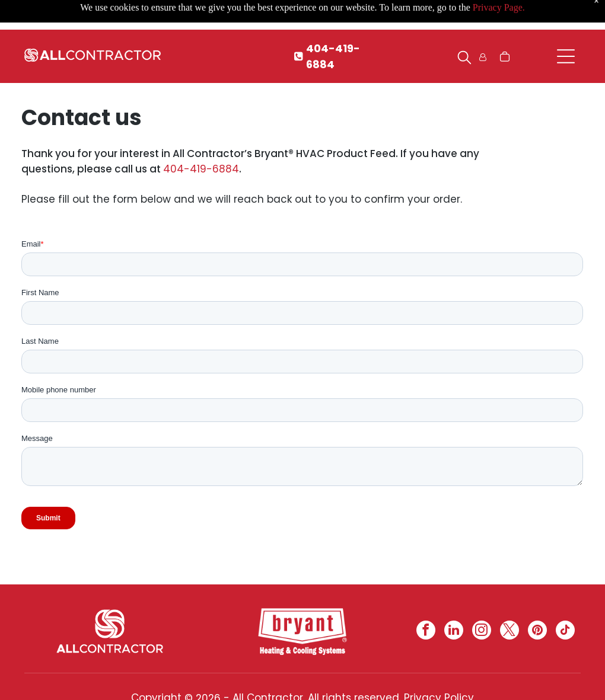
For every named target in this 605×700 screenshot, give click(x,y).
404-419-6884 (201, 169)
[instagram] (482, 632)
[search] (464, 59)
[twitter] (510, 632)
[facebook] (426, 632)
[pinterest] (537, 632)
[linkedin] (454, 632)
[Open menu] (566, 56)
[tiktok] (565, 632)
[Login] (483, 56)
